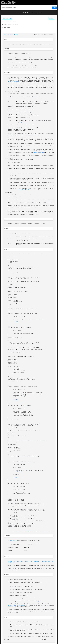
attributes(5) (13, 540)
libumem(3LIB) (28, 561)
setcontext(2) (11, 561)
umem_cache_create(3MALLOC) (11, 35)
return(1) (19, 472)
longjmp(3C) (36, 561)
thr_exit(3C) (22, 605)
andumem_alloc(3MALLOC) (14, 82)
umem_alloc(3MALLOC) (24, 190)
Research (52, 18)
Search (54, 8)
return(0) (15, 322)
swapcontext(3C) (46, 561)
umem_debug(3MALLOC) (21, 122)
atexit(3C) (19, 561)
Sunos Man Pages (7, 18)
